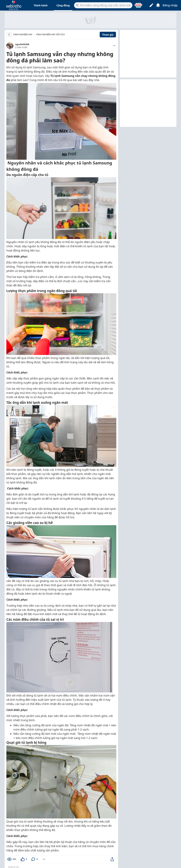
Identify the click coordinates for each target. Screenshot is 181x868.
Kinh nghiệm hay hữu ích (51, 34)
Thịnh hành (41, 5)
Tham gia (108, 35)
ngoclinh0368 (22, 44)
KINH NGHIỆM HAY (23, 35)
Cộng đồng (63, 5)
